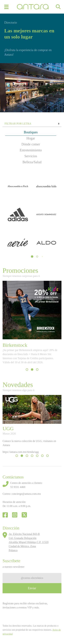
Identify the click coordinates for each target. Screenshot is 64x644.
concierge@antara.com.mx (26, 494)
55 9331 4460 (18, 487)
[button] (32, 257)
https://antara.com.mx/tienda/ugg (21, 452)
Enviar (32, 588)
